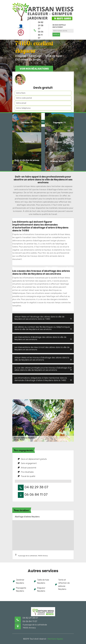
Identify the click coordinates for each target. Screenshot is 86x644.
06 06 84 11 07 (41, 35)
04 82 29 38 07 (41, 25)
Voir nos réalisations (34, 69)
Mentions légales (55, 639)
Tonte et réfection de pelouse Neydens (62, 584)
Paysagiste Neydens (19, 589)
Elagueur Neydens (40, 589)
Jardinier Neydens (19, 581)
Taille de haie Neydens (41, 581)
